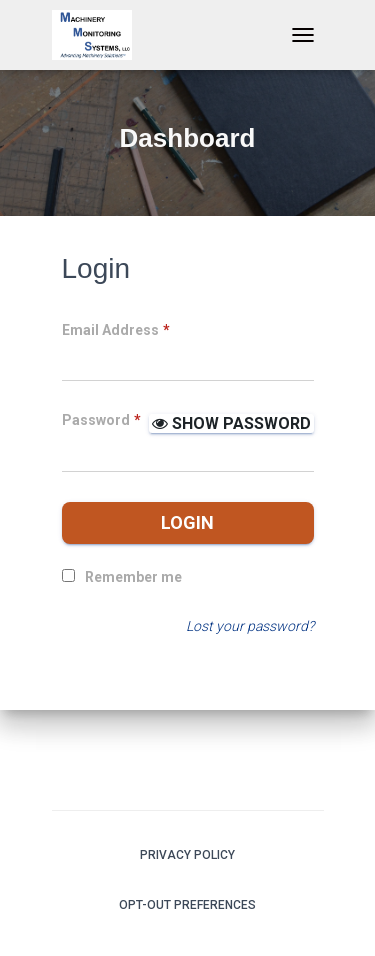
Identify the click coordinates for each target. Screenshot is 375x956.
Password (101, 420)
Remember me (133, 577)
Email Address (116, 330)
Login (187, 522)
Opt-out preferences (187, 905)
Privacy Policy (187, 855)
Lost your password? (250, 626)
